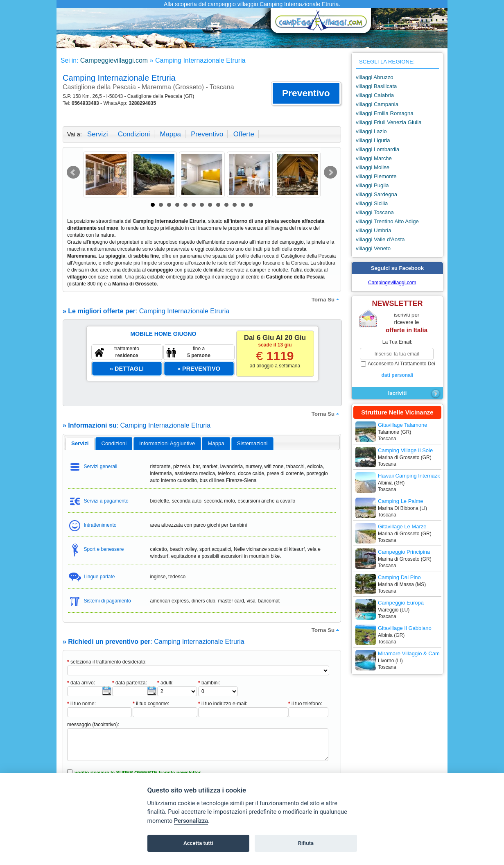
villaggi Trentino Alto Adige (387, 221)
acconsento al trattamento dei (397, 370)
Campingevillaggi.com (392, 283)
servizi (97, 134)
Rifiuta (306, 843)
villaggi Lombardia (377, 149)
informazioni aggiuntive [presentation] (167, 443)
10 (226, 205)
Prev (73, 172)
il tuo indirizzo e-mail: (223, 704)
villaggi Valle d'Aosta (380, 239)
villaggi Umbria (373, 230)
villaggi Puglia (372, 185)
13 (251, 205)
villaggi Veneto (373, 248)
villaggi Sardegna (376, 194)
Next (330, 172)
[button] (306, 93)
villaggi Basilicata (376, 86)
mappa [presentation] (216, 443)
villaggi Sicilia (372, 203)
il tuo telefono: (305, 704)
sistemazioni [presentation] (252, 443)
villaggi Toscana (375, 212)
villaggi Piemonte (376, 176)
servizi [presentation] (80, 443)
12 (243, 205)
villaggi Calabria (375, 95)
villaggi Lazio (371, 131)
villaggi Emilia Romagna (385, 113)
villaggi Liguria (373, 140)
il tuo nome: (81, 704)
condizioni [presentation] (114, 443)
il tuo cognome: (151, 704)
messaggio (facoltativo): (93, 725)
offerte (244, 134)
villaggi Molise (373, 167)
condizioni (134, 134)
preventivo (207, 134)
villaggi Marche (374, 158)
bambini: (209, 683)
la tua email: (397, 342)
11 (235, 205)
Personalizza (191, 821)
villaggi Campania (377, 104)
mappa (170, 134)
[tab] (80, 444)
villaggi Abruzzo (375, 77)
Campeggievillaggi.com (114, 60)
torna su (326, 299)
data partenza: (130, 683)
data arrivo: (81, 683)
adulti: (165, 683)
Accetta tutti (198, 843)
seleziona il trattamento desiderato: (107, 662)
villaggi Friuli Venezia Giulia (389, 122)
